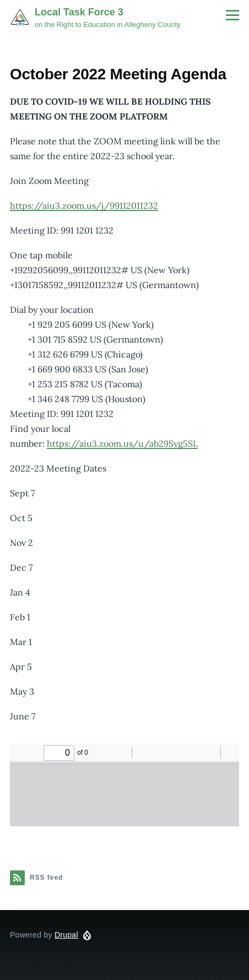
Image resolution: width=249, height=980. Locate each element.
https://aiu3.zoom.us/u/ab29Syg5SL (122, 443)
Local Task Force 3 (79, 12)
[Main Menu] (232, 15)
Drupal (66, 935)
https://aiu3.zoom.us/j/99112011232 (84, 205)
